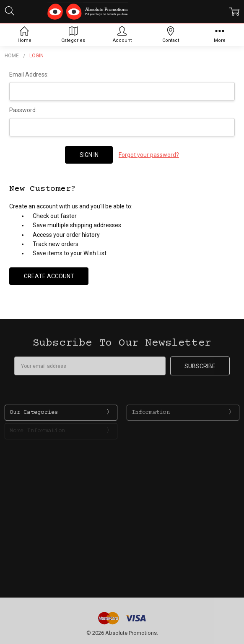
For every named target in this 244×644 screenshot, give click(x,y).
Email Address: (29, 74)
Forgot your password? (149, 155)
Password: (23, 110)
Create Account (49, 276)
